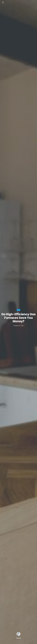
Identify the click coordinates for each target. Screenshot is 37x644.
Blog (18, 310)
